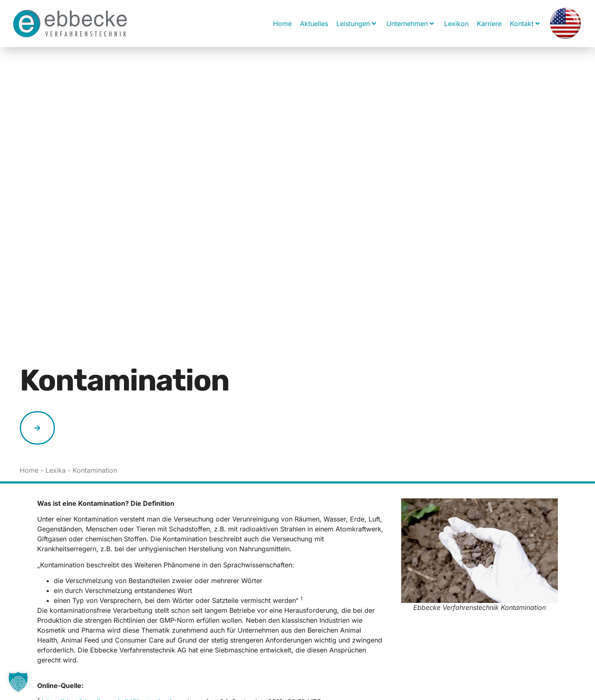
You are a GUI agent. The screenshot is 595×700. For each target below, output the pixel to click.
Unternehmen (410, 24)
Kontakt (525, 24)
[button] (18, 682)
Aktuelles (314, 24)
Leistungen (356, 24)
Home (282, 24)
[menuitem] (565, 24)
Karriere (489, 24)
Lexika (56, 384)
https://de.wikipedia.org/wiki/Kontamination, (111, 615)
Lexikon (456, 24)
